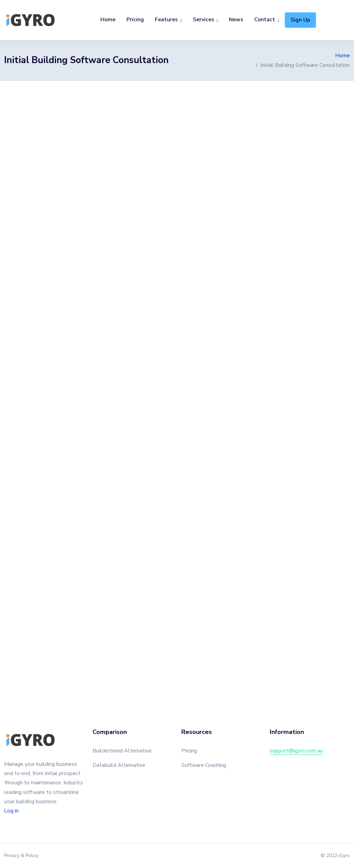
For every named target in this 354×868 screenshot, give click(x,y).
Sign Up (300, 20)
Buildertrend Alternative (122, 751)
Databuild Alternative (119, 765)
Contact (265, 20)
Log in (11, 811)
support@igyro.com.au (296, 751)
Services (204, 20)
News (236, 20)
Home (108, 20)
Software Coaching (204, 765)
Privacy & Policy (21, 855)
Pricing (135, 20)
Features (166, 20)
